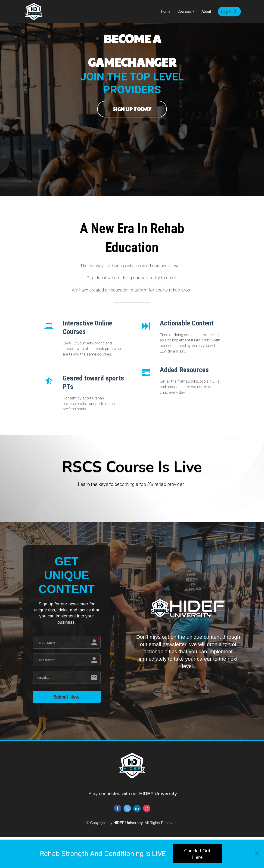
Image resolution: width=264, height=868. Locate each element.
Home (166, 11)
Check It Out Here (197, 854)
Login (229, 11)
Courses (184, 11)
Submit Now (67, 698)
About (206, 11)
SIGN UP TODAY (132, 109)
